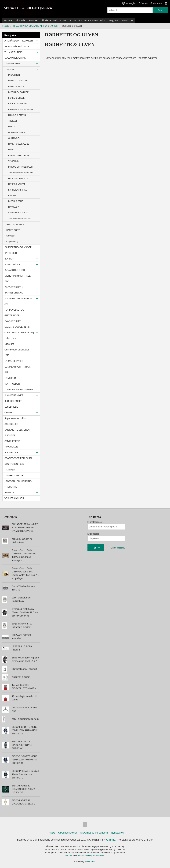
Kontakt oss (128, 20)
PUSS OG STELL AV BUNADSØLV (88, 20)
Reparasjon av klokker (16, 418)
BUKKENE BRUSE (16, 98)
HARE (11, 150)
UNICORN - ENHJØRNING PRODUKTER (18, 484)
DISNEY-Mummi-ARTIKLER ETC (18, 279)
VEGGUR (9, 492)
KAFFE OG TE (13, 230)
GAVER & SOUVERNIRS (17, 327)
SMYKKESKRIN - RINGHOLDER (13, 444)
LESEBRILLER (12, 407)
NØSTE (12, 127)
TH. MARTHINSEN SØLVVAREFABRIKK (15, 55)
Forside (8, 20)
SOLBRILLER (11, 424)
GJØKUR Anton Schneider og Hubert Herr (19, 335)
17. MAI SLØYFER (14, 361)
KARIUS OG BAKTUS (18, 104)
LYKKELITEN (14, 75)
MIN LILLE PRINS (16, 86)
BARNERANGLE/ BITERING (21, 109)
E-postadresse (95, 522)
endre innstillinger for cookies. (91, 856)
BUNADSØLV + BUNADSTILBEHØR (15, 267)
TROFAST (13, 121)
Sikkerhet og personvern (94, 833)
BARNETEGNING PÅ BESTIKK (17, 193)
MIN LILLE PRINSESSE (19, 81)
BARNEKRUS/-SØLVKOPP (18, 247)
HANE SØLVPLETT (17, 184)
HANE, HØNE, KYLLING (19, 144)
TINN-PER (10, 470)
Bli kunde (20, 20)
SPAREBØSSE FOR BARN (18, 458)
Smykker (10, 236)
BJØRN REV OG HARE (18, 92)
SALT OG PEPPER (15, 224)
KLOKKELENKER (13, 401)
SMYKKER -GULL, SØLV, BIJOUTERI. (17, 433)
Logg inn (113, 20)
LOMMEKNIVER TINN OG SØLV (18, 370)
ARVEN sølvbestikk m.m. (17, 46)
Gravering (9, 344)
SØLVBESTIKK (13, 64)
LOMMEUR (10, 378)
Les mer (69, 856)
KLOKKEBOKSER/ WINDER (19, 390)
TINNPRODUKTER (14, 475)
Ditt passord (93, 534)
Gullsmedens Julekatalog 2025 (17, 352)
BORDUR (9, 259)
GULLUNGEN (14, 138)
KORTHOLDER (12, 384)
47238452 (110, 840)
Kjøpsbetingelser (67, 833)
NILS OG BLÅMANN (17, 115)
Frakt (52, 833)
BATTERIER (11, 253)
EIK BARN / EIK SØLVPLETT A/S (19, 301)
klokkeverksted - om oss (54, 20)
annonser (33, 20)
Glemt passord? (118, 548)
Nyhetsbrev (118, 833)
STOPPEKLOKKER (14, 464)
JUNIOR (10, 69)
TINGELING (13, 161)
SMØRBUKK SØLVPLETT (19, 213)
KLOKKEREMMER (14, 395)
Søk (160, 10)
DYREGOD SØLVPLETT (19, 178)
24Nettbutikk (91, 862)
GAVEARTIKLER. (13, 321)
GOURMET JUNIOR (17, 132)
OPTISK (9, 413)
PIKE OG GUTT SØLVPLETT (21, 167)
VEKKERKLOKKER (14, 498)
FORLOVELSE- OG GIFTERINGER (14, 313)
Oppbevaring (12, 242)
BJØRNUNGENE (16, 201)
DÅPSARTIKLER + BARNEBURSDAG (14, 290)
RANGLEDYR (14, 207)
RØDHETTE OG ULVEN (19, 155)
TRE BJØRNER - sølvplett (19, 218)
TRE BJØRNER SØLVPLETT (21, 173)
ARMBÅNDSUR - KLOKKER (19, 41)
